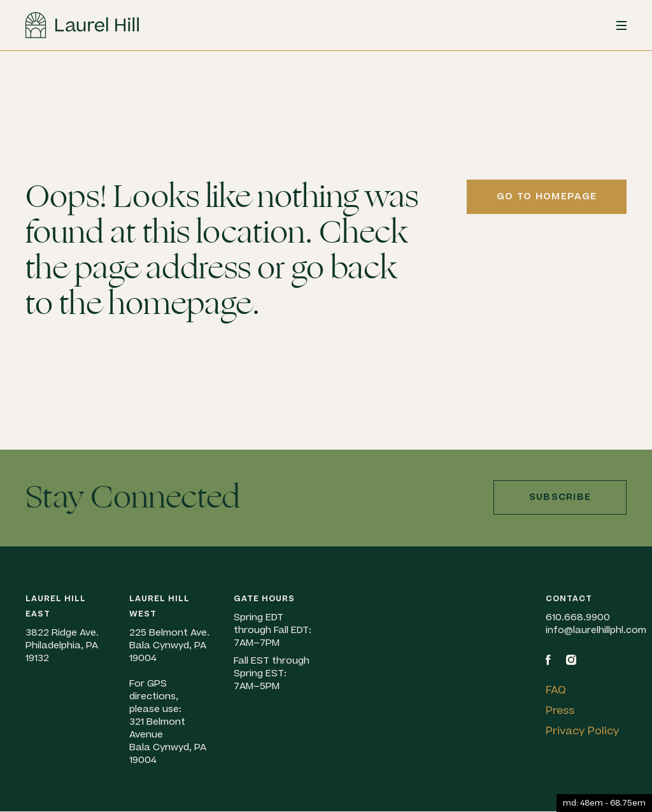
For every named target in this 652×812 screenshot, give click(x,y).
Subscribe (560, 497)
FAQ (556, 690)
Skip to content (0, 84)
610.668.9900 (578, 617)
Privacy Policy (583, 731)
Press (560, 711)
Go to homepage (547, 196)
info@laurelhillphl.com (596, 630)
